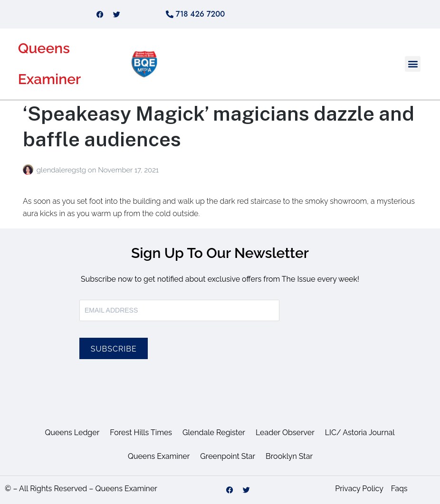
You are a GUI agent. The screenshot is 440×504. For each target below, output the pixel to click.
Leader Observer (285, 433)
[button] (413, 64)
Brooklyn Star (289, 456)
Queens (44, 48)
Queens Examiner (159, 456)
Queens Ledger (72, 433)
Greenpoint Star (228, 456)
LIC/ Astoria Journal (360, 433)
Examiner (50, 79)
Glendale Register (214, 433)
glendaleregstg (62, 170)
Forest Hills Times (141, 433)
